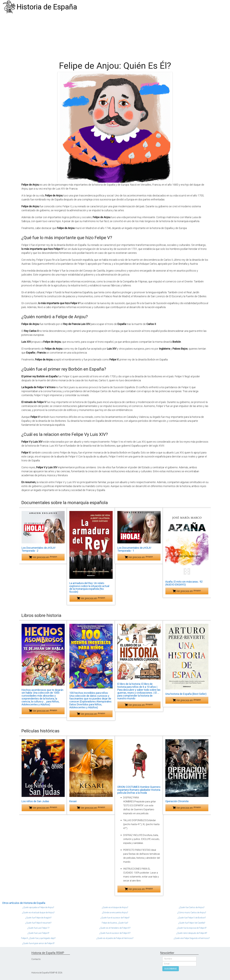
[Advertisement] (115, 36)
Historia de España (47, 7)
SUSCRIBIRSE (171, 969)
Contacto (36, 959)
